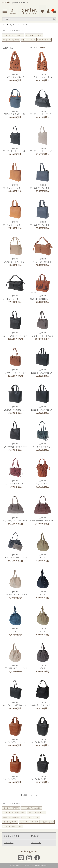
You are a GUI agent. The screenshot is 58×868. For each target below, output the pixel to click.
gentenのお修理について (21, 2)
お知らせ (35, 836)
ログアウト (36, 842)
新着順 (42, 48)
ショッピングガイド (13, 836)
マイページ (9, 842)
